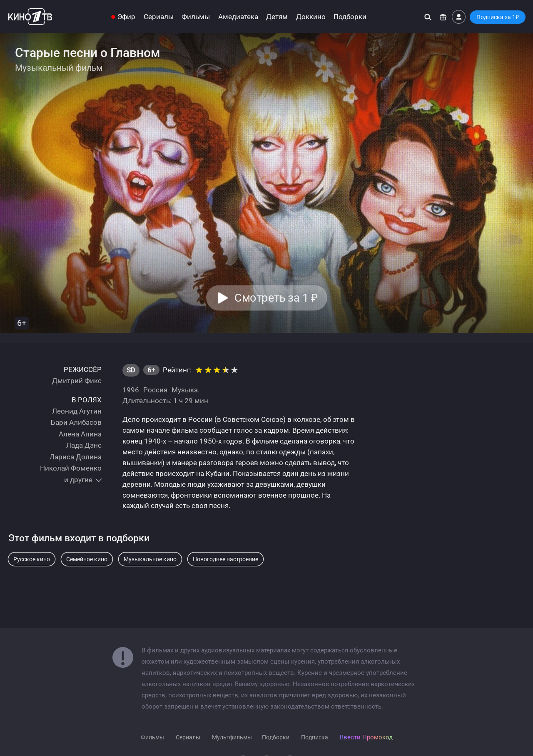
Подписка (315, 737)
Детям (277, 17)
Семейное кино (87, 559)
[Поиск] (428, 17)
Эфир (126, 17)
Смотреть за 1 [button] (276, 298)
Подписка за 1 (498, 17)
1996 (131, 390)
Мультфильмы (232, 737)
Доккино (311, 17)
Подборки (350, 17)
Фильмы (196, 17)
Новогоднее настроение (225, 559)
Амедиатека (238, 17)
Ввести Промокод (366, 737)
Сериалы (159, 17)
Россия (155, 390)
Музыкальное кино (150, 559)
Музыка (185, 390)
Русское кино (32, 559)
